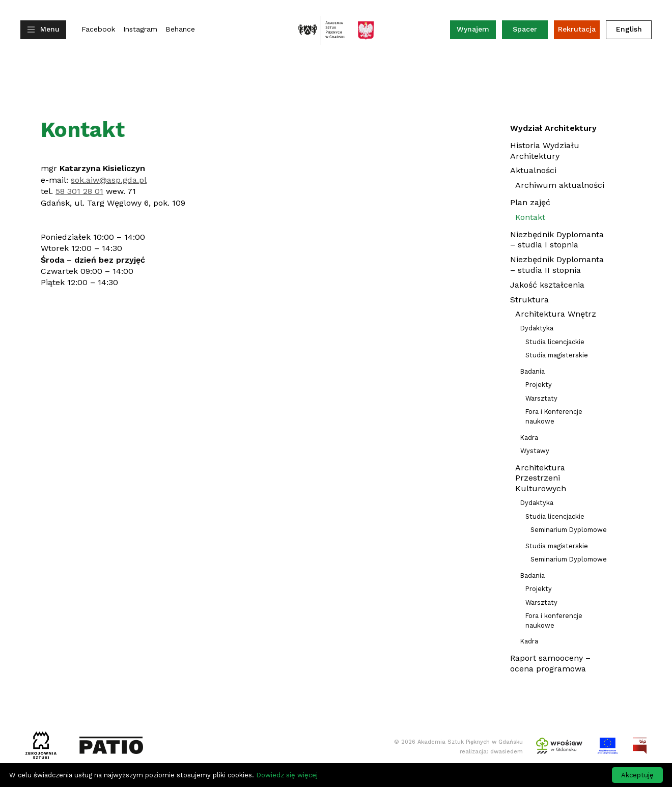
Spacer (525, 29)
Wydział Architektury (553, 128)
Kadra (529, 438)
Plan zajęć (530, 202)
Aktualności (533, 172)
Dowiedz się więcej (287, 775)
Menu (50, 29)
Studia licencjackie (555, 342)
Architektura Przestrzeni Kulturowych (541, 478)
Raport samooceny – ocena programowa (550, 663)
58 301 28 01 (79, 191)
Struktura (529, 300)
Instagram (140, 29)
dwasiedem (507, 752)
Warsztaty (541, 398)
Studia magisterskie (557, 355)
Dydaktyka (537, 328)
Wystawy (535, 451)
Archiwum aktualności (560, 186)
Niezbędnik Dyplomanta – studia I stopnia (557, 240)
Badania (533, 371)
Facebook (98, 29)
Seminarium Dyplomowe (569, 530)
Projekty (539, 385)
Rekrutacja (577, 29)
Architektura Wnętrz (556, 314)
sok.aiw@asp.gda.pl (109, 180)
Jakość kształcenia (547, 285)
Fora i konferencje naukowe (554, 621)
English (629, 29)
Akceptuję (637, 775)
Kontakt (530, 217)
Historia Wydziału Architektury (545, 151)
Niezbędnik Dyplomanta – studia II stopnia (557, 265)
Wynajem (476, 31)
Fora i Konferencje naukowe (554, 416)
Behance (180, 29)
